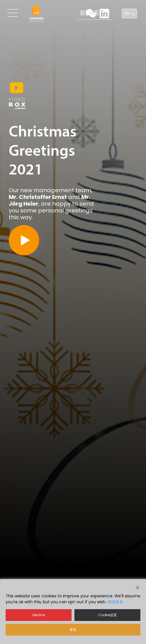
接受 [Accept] (73, 630)
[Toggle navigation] (15, 13)
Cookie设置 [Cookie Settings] (107, 615)
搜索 (63, 13)
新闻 (39, 13)
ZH (127, 13)
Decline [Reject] (39, 615)
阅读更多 (115, 602)
